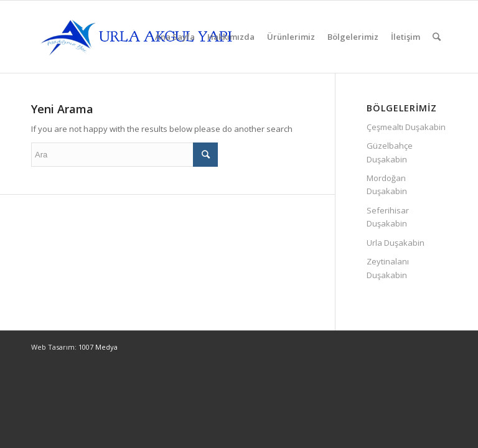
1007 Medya (98, 347)
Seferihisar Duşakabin (388, 217)
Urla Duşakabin (396, 243)
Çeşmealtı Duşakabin (406, 127)
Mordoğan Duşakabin (387, 184)
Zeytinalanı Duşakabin (388, 268)
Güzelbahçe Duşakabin (390, 152)
